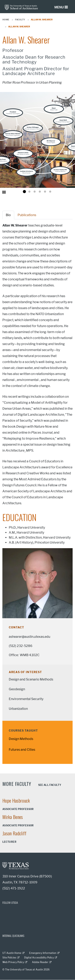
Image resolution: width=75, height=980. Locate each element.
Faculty (20, 20)
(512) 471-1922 (14, 888)
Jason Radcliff (14, 833)
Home (6, 20)
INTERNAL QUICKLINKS (13, 936)
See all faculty (50, 785)
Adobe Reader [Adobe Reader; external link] (40, 962)
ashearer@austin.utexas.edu (29, 637)
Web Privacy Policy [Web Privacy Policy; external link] (13, 962)
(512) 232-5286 (21, 646)
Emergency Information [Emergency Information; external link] (43, 953)
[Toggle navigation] (61, 7)
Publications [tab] (27, 215)
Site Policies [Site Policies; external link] (9, 958)
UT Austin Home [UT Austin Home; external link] (12, 953)
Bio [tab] (8, 215)
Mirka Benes (13, 817)
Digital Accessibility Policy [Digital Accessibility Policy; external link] (39, 958)
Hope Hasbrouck (16, 800)
